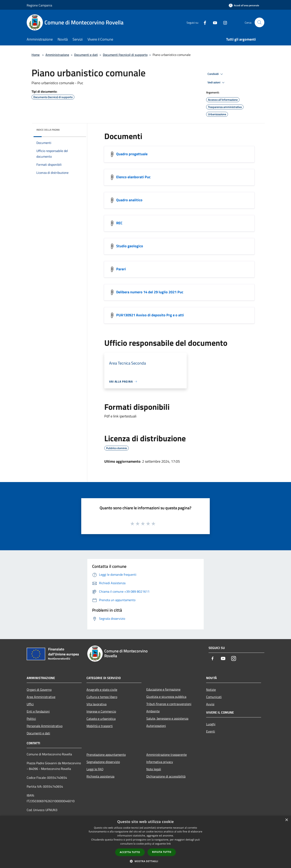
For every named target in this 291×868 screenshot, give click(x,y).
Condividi (216, 74)
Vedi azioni (217, 83)
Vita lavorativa (96, 704)
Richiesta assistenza (100, 776)
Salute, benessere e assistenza (167, 718)
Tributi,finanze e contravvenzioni (169, 704)
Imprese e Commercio (101, 711)
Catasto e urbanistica (101, 719)
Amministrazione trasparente (167, 755)
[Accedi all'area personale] (244, 5)
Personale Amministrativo (45, 726)
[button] (145, 861)
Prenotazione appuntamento (106, 755)
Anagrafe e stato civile (102, 690)
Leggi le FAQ (95, 769)
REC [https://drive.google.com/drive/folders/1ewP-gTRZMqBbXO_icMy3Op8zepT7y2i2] (119, 223)
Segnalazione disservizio (103, 762)
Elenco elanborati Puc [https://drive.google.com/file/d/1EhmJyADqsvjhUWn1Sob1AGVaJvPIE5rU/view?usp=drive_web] (133, 177)
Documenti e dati (86, 55)
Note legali (154, 769)
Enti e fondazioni (38, 711)
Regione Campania (39, 5)
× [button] (286, 820)
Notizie (211, 690)
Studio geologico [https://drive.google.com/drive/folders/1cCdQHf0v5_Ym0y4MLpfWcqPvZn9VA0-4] (130, 246)
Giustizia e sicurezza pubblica (166, 697)
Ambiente (153, 711)
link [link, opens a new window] (169, 844)
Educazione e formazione (163, 689)
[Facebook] (203, 22)
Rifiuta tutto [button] (162, 852)
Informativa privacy (160, 762)
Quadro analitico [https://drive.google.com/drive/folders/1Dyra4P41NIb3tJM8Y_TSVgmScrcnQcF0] (129, 200)
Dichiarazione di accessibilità (166, 776)
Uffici (30, 704)
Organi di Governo (39, 690)
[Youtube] (213, 22)
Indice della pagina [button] (48, 130)
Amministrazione (57, 55)
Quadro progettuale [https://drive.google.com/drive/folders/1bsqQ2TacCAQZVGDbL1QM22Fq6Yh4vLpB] (132, 154)
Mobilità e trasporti (100, 726)
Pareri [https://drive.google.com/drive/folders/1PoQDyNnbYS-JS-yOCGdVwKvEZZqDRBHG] (121, 269)
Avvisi (210, 704)
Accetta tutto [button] (130, 852)
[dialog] (145, 842)
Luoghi (211, 724)
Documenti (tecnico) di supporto (125, 55)
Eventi (211, 731)
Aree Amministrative (41, 697)
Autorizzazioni (156, 726)
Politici (31, 719)
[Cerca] (259, 22)
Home (36, 55)
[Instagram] (224, 22)
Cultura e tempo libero (102, 697)
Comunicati (214, 697)
